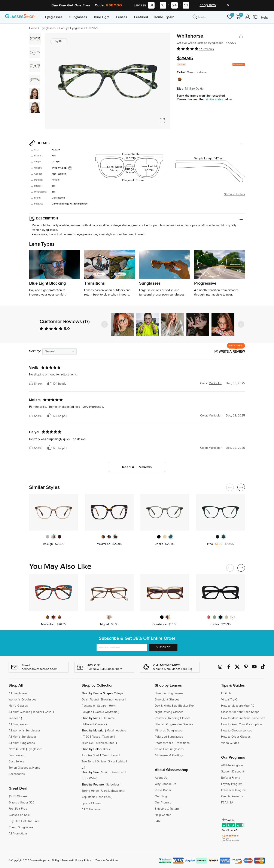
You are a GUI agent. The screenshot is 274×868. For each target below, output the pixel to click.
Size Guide (196, 89)
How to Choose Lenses (237, 731)
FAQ (158, 821)
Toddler (37, 712)
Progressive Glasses (179, 724)
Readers (160, 718)
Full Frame (108, 718)
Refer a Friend (231, 778)
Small (105, 772)
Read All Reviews (137, 467)
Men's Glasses (18, 706)
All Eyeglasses (18, 693)
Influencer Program (234, 790)
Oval (85, 700)
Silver (112, 762)
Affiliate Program (232, 765)
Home (33, 28)
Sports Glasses (92, 803)
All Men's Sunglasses (23, 737)
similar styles (215, 99)
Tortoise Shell (90, 755)
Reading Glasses (179, 718)
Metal (110, 731)
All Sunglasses (18, 724)
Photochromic (164, 743)
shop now (208, 5)
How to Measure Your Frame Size (243, 718)
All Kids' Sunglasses (22, 743)
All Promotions (18, 834)
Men (54, 174)
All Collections (91, 809)
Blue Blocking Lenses (169, 693)
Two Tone (88, 762)
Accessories (17, 774)
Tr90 (86, 737)
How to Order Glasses (236, 737)
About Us (161, 778)
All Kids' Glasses (19, 712)
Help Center (163, 815)
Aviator (120, 700)
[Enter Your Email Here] (122, 647)
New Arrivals (17, 749)
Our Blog (161, 796)
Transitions (182, 743)
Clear (105, 755)
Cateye (118, 693)
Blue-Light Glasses (167, 700)
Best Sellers (16, 762)
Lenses (122, 17)
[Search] (209, 17)
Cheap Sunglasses (21, 827)
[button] (241, 324)
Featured (141, 17)
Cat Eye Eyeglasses (72, 28)
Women (62, 174)
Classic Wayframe (106, 712)
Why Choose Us (165, 784)
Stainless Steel (106, 743)
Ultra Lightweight (112, 791)
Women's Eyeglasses (22, 700)
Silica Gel (88, 743)
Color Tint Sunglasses (169, 749)
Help (264, 18)
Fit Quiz (226, 693)
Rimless (100, 724)
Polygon (87, 712)
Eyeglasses (54, 17)
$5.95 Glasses (18, 796)
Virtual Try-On (230, 700)
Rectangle (88, 706)
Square (102, 706)
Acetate (56, 180)
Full (54, 156)
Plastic (96, 737)
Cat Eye (56, 162)
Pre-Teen (14, 718)
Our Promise (163, 803)
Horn (112, 706)
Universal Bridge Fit (62, 204)
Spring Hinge (81, 204)
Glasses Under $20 (22, 803)
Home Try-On (164, 17)
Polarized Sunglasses (169, 737)
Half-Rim (87, 724)
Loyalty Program (232, 784)
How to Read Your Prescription (241, 724)
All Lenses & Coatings (169, 755)
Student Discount (233, 772)
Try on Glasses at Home (24, 768)
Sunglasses (78, 17)
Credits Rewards (232, 796)
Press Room (163, 790)
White (121, 762)
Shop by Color (91, 749)
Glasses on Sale (19, 815)
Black (106, 749)
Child (48, 712)
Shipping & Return (167, 809)
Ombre (101, 762)
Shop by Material (93, 731)
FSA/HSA (227, 803)
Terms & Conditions (107, 861)
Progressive (40, 192)
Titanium (108, 737)
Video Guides (230, 743)
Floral (115, 755)
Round (94, 700)
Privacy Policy (83, 861)
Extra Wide (89, 778)
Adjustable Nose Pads (96, 797)
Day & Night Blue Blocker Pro (174, 706)
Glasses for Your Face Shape (240, 712)
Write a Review (232, 352)
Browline (107, 700)
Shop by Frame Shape (97, 693)
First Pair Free (18, 809)
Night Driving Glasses (169, 712)
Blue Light (102, 17)
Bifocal (38, 186)
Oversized (117, 772)
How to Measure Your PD (238, 706)
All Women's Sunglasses (25, 731)
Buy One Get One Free (24, 821)
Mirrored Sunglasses (168, 731)
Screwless (113, 785)
